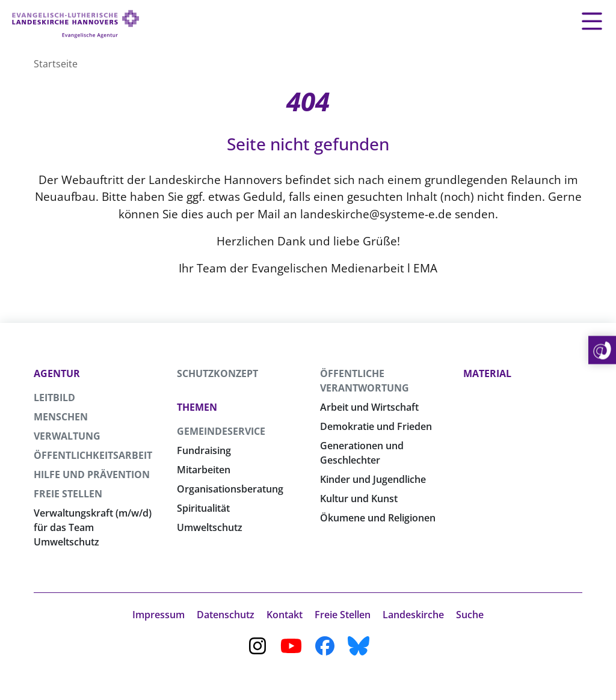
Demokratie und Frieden (376, 426)
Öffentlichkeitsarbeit (93, 455)
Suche (470, 615)
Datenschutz (226, 615)
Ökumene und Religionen (378, 518)
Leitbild (54, 398)
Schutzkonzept (217, 373)
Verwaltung (67, 436)
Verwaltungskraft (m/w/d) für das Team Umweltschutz (93, 527)
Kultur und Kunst (359, 499)
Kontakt (285, 615)
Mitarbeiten (204, 470)
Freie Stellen (68, 494)
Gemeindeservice (221, 431)
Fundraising (204, 450)
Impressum (159, 615)
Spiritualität (203, 508)
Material (487, 373)
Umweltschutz (210, 527)
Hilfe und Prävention (92, 474)
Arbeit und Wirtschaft (369, 407)
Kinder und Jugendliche (373, 479)
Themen (197, 407)
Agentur (57, 373)
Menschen (61, 417)
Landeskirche (413, 615)
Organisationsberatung (230, 489)
